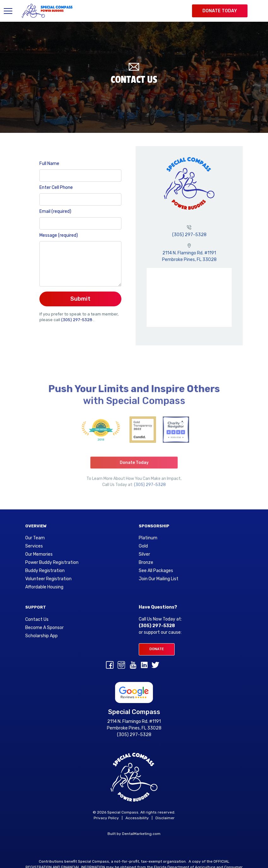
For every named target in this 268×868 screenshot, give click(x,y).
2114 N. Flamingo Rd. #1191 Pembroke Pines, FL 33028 (134, 725)
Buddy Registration (45, 571)
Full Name (49, 164)
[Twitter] (155, 666)
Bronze (146, 563)
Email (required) (55, 211)
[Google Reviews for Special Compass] (134, 692)
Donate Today (220, 11)
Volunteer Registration (48, 579)
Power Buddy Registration (52, 563)
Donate (157, 649)
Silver (144, 554)
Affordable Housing (44, 587)
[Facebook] (110, 666)
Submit (80, 299)
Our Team (35, 538)
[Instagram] (121, 666)
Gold (143, 546)
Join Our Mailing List (159, 579)
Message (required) (59, 235)
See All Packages (156, 571)
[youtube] (133, 666)
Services (34, 546)
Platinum (148, 538)
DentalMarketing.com (141, 834)
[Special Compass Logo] (47, 11)
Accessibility (137, 818)
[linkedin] (144, 666)
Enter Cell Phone (56, 187)
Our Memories (39, 554)
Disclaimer (165, 818)
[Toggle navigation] (9, 11)
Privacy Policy (106, 818)
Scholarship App (41, 636)
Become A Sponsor (44, 628)
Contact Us (37, 620)
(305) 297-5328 (77, 320)
